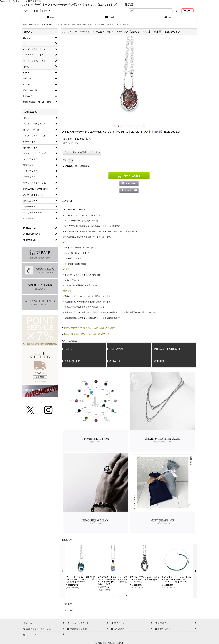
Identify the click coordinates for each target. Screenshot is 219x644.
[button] (115, 126)
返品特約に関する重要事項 (76, 166)
